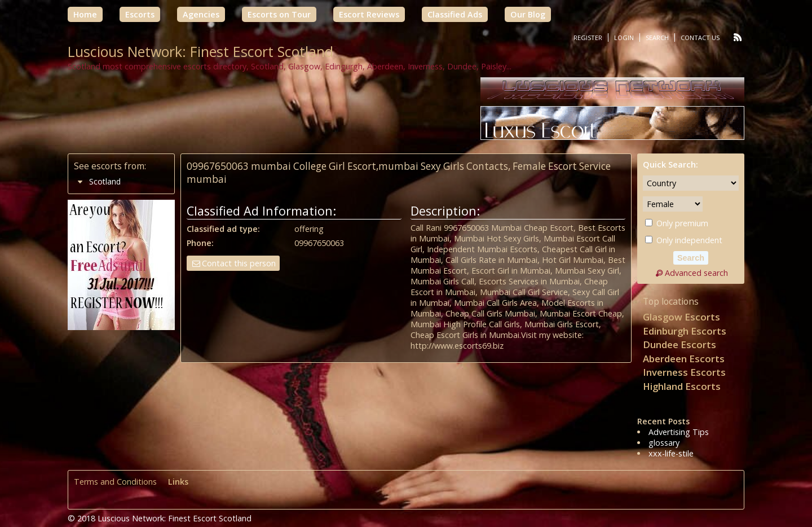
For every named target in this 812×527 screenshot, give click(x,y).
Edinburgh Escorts (685, 331)
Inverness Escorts (684, 372)
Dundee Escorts (679, 344)
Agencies (201, 14)
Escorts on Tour (279, 14)
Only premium (677, 223)
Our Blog (528, 14)
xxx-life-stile (671, 453)
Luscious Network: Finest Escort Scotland (200, 51)
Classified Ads (455, 14)
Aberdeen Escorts (684, 359)
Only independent (684, 240)
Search (657, 38)
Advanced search (691, 273)
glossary (664, 443)
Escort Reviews (369, 14)
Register (588, 38)
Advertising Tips (679, 432)
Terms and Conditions (115, 482)
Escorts (140, 14)
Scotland (105, 181)
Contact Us (700, 38)
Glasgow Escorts (681, 317)
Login (624, 38)
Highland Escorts (682, 386)
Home (85, 14)
